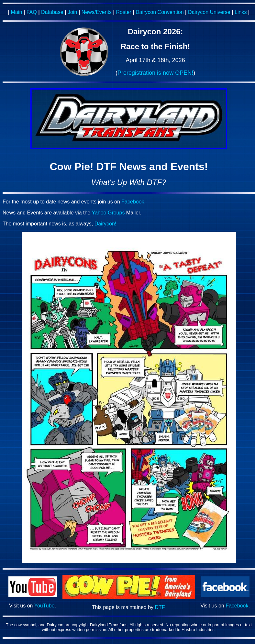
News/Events (97, 12)
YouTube (44, 606)
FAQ (32, 12)
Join (72, 12)
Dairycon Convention (160, 12)
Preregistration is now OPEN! (155, 73)
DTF (160, 607)
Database (52, 12)
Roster (123, 12)
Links (241, 12)
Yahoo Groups (108, 213)
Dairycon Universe (209, 12)
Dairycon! (105, 224)
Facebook (133, 202)
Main (17, 12)
